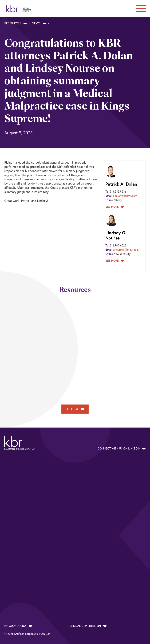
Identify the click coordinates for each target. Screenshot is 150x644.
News (39, 23)
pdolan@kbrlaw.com (125, 196)
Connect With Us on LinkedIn (122, 448)
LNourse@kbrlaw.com (126, 250)
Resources (16, 23)
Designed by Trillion (88, 626)
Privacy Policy (18, 626)
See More (115, 207)
